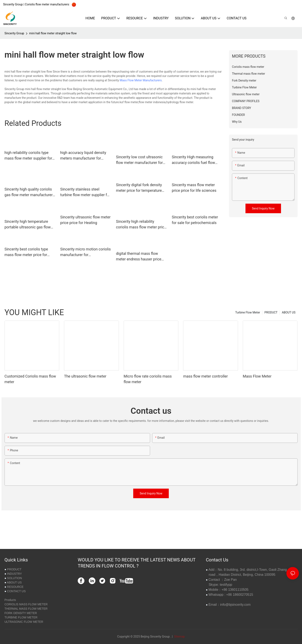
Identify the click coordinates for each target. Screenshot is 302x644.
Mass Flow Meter (257, 376)
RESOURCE (15, 587)
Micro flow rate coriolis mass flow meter (148, 379)
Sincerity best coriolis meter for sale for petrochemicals (195, 220)
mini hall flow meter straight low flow (53, 33)
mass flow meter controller (205, 376)
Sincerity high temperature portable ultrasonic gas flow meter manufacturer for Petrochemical (28, 225)
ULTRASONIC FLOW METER (24, 622)
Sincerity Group (14, 33)
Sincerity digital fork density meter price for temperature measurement (139, 188)
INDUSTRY (14, 574)
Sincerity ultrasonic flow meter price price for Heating (85, 220)
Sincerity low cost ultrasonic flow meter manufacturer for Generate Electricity (139, 160)
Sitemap (179, 637)
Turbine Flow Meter (248, 312)
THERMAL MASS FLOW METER (26, 609)
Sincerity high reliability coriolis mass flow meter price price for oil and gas (141, 225)
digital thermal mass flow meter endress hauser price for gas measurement (139, 257)
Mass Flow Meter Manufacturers (141, 80)
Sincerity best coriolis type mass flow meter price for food (26, 252)
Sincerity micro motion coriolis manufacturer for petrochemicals (86, 252)
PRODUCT (271, 312)
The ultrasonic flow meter (85, 376)
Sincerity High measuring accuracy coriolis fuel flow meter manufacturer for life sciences (194, 160)
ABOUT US (289, 312)
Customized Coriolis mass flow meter (30, 379)
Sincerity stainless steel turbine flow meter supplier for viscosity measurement (85, 192)
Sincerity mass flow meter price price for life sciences (194, 188)
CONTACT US (16, 591)
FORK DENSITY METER (21, 613)
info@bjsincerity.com (235, 605)
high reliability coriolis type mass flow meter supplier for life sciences (28, 156)
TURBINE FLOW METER (21, 617)
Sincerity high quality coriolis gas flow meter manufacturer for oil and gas (29, 192)
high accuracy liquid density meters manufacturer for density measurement (83, 156)
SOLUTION (15, 578)
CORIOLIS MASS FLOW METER (26, 604)
